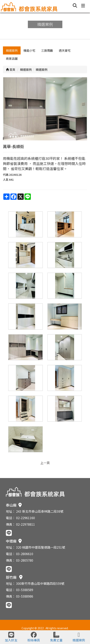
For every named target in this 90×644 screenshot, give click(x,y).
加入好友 (11, 637)
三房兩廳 (47, 50)
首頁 (11, 70)
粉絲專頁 (34, 637)
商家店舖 (12, 59)
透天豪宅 (65, 50)
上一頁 (45, 463)
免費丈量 (56, 637)
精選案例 (12, 50)
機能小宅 (29, 50)
